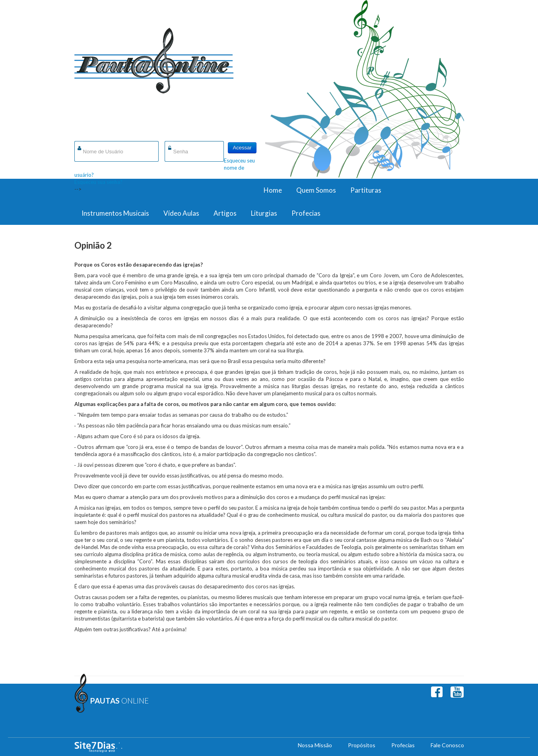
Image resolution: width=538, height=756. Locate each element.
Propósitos (362, 745)
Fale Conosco (447, 745)
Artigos (225, 213)
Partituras (366, 190)
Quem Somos (316, 190)
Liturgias (264, 213)
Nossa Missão (315, 745)
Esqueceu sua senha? (98, 182)
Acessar (242, 148)
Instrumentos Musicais (115, 213)
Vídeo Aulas (181, 213)
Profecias (306, 213)
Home (273, 190)
